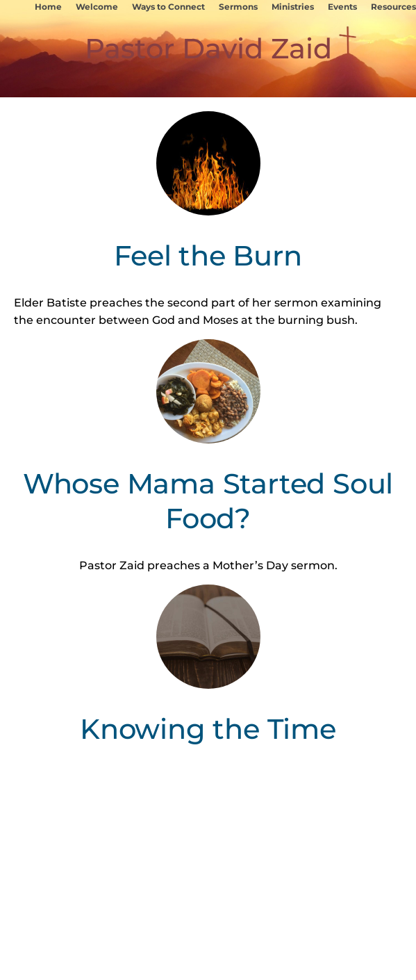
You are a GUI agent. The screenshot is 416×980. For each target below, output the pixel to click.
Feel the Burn (208, 255)
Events (342, 7)
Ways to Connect (168, 7)
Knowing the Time (208, 729)
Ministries (293, 7)
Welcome (97, 7)
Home (48, 7)
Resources (393, 7)
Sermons (238, 7)
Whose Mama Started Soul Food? (208, 501)
